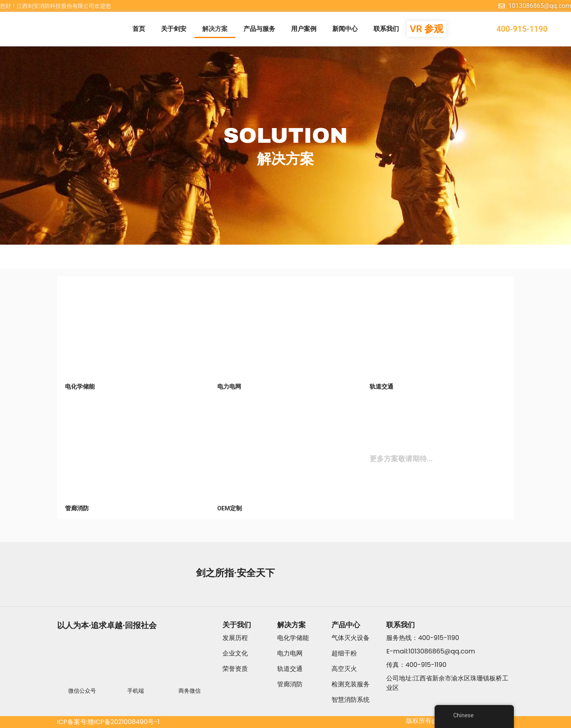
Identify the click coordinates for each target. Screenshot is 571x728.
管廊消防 (77, 508)
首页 (139, 29)
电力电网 (229, 387)
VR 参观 (427, 29)
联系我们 (386, 29)
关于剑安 (174, 29)
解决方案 (215, 29)
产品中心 (346, 625)
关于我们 (237, 625)
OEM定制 (230, 508)
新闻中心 (345, 29)
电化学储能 (80, 387)
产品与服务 (259, 29)
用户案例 (304, 29)
